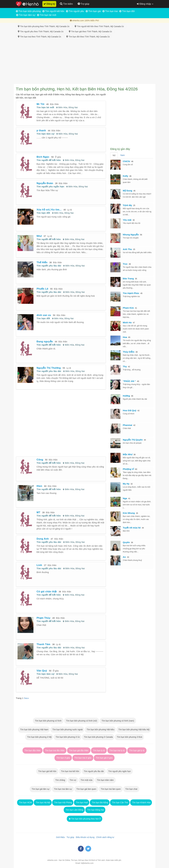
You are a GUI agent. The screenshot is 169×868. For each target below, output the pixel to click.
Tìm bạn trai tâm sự (63, 789)
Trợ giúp (70, 837)
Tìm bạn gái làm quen (86, 789)
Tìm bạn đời (127, 11)
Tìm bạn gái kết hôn (47, 771)
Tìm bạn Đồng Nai (95, 810)
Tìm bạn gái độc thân (79, 750)
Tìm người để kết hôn (49, 160)
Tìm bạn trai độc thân (55, 750)
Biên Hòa (63, 107)
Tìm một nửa (86, 780)
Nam (123, 155)
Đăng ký (49, 4)
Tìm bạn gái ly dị (137, 750)
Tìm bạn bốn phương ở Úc (67, 737)
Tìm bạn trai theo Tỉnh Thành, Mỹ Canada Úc (40, 37)
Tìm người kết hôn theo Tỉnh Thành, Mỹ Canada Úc (100, 26)
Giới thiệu (60, 837)
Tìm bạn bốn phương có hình (48, 721)
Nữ (114, 155)
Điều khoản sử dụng (85, 837)
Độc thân (54, 104)
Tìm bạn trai (110, 11)
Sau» (27, 698)
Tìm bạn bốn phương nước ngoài (67, 730)
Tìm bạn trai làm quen (111, 789)
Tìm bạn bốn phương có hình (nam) (118, 721)
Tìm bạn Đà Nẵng (100, 802)
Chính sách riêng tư (105, 837)
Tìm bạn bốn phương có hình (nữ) (82, 721)
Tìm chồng (60, 780)
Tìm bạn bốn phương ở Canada (98, 737)
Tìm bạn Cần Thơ (120, 802)
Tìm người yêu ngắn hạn (50, 186)
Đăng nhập (145, 4)
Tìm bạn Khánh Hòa (141, 802)
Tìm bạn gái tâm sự (41, 789)
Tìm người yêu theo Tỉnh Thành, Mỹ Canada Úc (41, 32)
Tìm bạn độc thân (32, 750)
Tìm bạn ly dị (99, 750)
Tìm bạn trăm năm (105, 780)
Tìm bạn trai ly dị (117, 750)
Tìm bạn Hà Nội (43, 802)
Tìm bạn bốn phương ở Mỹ (39, 737)
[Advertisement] (85, 62)
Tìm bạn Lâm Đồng (74, 810)
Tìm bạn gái (93, 11)
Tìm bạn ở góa (63, 758)
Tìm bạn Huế (82, 802)
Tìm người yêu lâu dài (49, 266)
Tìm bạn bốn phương (28, 11)
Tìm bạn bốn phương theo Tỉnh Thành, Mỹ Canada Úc (44, 26)
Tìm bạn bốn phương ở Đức (129, 737)
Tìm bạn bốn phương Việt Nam (34, 730)
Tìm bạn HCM (25, 802)
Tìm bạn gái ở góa (104, 758)
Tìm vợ (73, 780)
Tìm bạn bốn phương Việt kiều (100, 730)
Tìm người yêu (75, 11)
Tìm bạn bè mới (47, 15)
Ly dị (70, 210)
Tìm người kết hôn (53, 11)
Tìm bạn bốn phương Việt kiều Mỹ (134, 730)
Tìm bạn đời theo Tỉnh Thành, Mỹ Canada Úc (88, 37)
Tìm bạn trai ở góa (83, 758)
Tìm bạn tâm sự (26, 15)
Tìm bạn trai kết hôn (70, 771)
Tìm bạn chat (131, 789)
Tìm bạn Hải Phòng (63, 802)
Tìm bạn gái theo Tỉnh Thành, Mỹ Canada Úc (91, 32)
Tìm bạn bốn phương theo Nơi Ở (85, 819)
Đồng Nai (73, 107)
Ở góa (58, 157)
